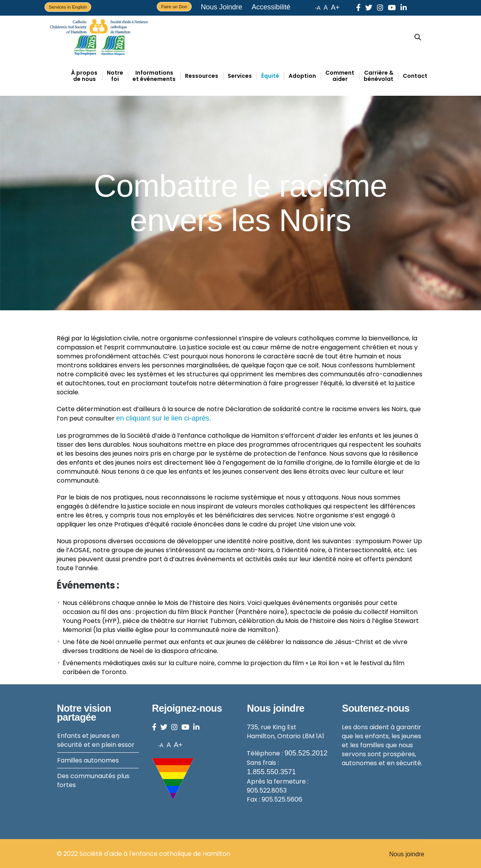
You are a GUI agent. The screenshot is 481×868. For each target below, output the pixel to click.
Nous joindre (407, 854)
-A (318, 8)
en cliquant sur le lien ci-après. (164, 418)
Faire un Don (174, 7)
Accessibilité (271, 7)
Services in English (68, 7)
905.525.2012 (306, 753)
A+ (335, 7)
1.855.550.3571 (271, 772)
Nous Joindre (222, 7)
